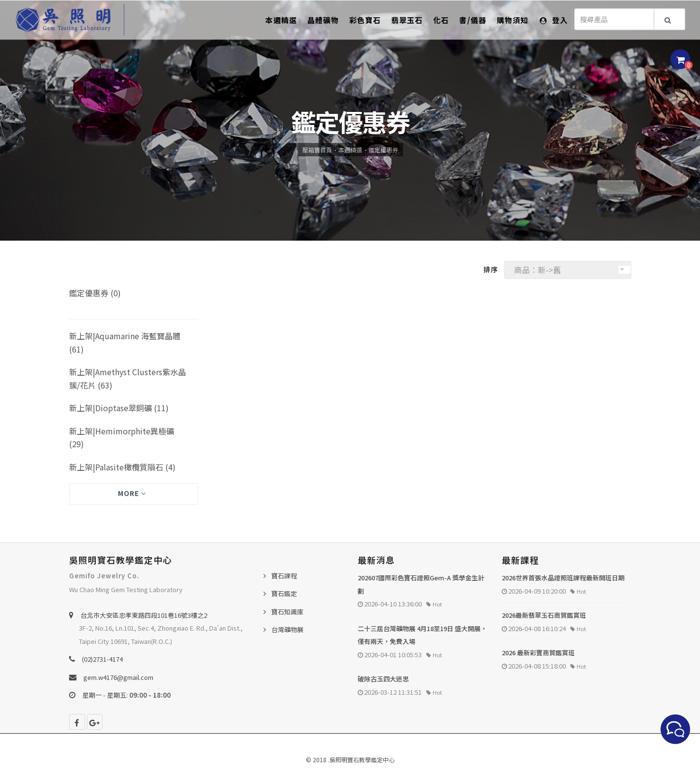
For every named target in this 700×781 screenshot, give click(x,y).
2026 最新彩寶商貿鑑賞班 (538, 653)
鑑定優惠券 (383, 150)
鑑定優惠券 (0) (95, 293)
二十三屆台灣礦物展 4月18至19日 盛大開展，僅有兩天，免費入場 (422, 635)
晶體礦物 (323, 20)
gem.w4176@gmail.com (118, 677)
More (132, 493)
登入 (554, 20)
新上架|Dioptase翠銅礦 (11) (119, 408)
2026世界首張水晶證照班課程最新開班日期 (563, 578)
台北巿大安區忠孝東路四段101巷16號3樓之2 (144, 615)
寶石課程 (284, 576)
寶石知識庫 (287, 612)
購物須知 (513, 20)
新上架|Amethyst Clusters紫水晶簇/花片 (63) (128, 378)
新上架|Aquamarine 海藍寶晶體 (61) (125, 342)
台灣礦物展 (287, 629)
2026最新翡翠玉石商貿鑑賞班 (544, 615)
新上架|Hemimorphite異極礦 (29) (122, 438)
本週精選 (281, 20)
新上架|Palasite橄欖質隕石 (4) (122, 467)
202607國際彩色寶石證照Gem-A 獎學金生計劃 (421, 584)
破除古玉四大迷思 (383, 679)
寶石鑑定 (284, 593)
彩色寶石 (365, 20)
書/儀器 (473, 20)
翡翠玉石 (407, 20)
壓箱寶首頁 (317, 150)
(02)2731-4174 (102, 659)
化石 (441, 20)
